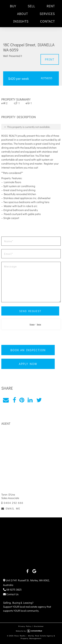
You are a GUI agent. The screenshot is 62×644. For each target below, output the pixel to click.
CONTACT (48, 21)
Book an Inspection (28, 350)
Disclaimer (39, 626)
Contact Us (11, 594)
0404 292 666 (12, 503)
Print (50, 59)
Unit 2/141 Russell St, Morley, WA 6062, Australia (26, 583)
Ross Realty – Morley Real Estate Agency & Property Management (35, 637)
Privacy (32, 324)
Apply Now (28, 364)
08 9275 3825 (12, 590)
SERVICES (47, 14)
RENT (51, 6)
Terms (39, 324)
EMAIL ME (11, 508)
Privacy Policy (25, 626)
